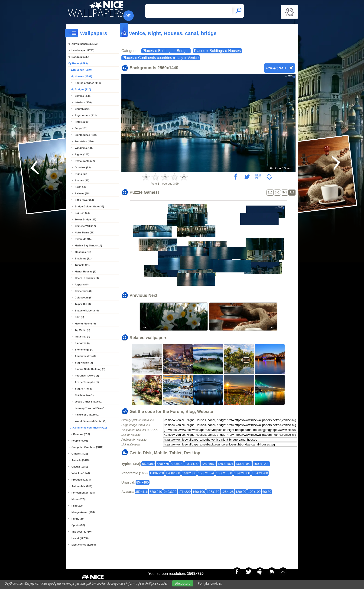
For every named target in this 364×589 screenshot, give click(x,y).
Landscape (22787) (83, 50)
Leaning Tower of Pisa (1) (90, 408)
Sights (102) (82, 154)
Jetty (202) (81, 128)
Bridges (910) (83, 89)
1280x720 (157, 473)
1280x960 (208, 464)
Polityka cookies (210, 583)
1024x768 (192, 464)
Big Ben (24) (82, 213)
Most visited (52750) (84, 545)
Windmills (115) (84, 148)
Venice (193, 58)
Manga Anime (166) (83, 512)
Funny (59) (78, 519)
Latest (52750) (80, 538)
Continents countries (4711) (90, 428)
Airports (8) (82, 285)
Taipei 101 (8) (83, 304)
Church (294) (83, 109)
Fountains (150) (84, 141)
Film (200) (77, 506)
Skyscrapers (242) (86, 115)
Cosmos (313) (81, 434)
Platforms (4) (83, 343)
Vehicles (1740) (81, 473)
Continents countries (155, 58)
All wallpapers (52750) (85, 44)
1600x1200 (261, 464)
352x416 (142, 492)
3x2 (277, 193)
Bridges (183, 51)
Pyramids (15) (83, 239)
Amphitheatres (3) (86, 356)
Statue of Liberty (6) (87, 311)
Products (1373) (81, 480)
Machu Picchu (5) (85, 324)
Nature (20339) (80, 57)
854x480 (143, 482)
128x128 (227, 492)
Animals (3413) (81, 460)
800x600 (177, 464)
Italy (180, 58)
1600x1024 (206, 473)
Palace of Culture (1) (87, 415)
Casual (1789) (80, 467)
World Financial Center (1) (91, 421)
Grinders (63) (83, 167)
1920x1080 (242, 473)
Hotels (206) (82, 122)
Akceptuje (183, 583)
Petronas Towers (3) (87, 376)
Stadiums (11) (83, 259)
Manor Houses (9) (85, 272)
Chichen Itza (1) (84, 395)
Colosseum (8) (84, 298)
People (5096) (80, 441)
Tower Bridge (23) (85, 219)
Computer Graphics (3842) (88, 447)
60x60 (267, 492)
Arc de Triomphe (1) (87, 382)
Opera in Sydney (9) (87, 278)
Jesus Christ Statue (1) (89, 402)
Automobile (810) (82, 486)
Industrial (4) (82, 337)
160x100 (199, 492)
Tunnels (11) (82, 265)
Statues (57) (82, 180)
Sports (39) (78, 525)
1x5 (270, 193)
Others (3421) (80, 454)
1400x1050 (243, 464)
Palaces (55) (82, 193)
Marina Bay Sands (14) (88, 245)
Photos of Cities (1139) (89, 83)
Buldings (165, 51)
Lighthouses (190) (86, 135)
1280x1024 (226, 464)
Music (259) (78, 499)
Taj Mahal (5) (82, 330)
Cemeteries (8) (84, 291)
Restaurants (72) (85, 161)
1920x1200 (260, 473)
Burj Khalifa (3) (84, 363)
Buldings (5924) (83, 70)
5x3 (284, 193)
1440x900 (189, 473)
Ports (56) (81, 187)
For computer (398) (83, 493)
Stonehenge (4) (84, 350)
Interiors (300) (83, 102)
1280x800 (173, 473)
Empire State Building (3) (90, 369)
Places (148, 51)
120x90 (241, 492)
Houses (234, 51)
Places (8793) (80, 63)
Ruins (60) (81, 174)
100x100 (254, 492)
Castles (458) (83, 96)
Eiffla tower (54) (84, 200)
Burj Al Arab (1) (84, 389)
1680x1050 (224, 473)
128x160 (213, 492)
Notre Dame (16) (84, 232)
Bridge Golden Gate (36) (89, 206)
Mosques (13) (83, 252)
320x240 (156, 492)
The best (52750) (81, 532)
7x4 (292, 193)
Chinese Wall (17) (85, 226)
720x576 (163, 464)
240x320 (170, 492)
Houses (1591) (83, 76)
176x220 (185, 492)
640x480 (148, 464)
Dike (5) (79, 317)
